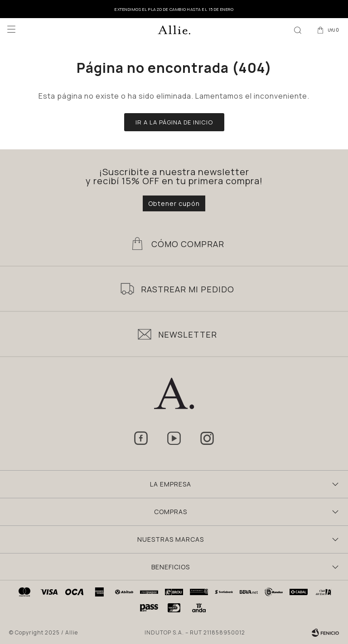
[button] (298, 29)
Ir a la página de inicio (174, 122)
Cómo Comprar (188, 244)
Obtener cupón (174, 203)
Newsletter (188, 334)
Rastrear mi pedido (188, 289)
